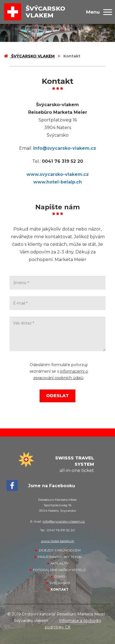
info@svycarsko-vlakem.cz (65, 148)
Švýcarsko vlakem (29, 56)
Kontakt (60, 589)
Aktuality (60, 563)
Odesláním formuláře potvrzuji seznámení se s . (59, 371)
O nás (60, 576)
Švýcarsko (60, 583)
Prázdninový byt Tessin (60, 557)
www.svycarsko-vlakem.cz (58, 174)
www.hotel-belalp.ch (58, 182)
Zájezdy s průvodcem (60, 550)
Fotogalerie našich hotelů (60, 570)
